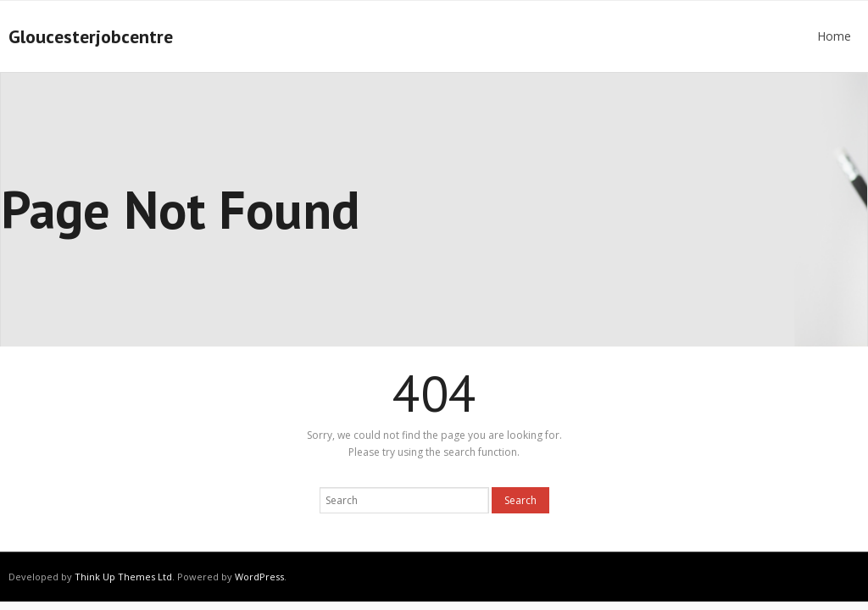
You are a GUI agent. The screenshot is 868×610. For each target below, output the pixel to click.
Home (834, 36)
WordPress (259, 577)
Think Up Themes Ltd (123, 577)
